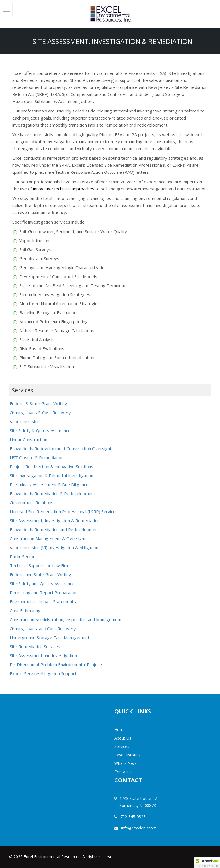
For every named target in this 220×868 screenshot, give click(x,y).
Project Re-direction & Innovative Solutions (52, 466)
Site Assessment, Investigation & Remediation (55, 520)
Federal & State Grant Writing (38, 403)
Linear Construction (29, 439)
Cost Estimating (25, 610)
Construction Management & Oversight (48, 538)
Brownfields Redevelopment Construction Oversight (61, 448)
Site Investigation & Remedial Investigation (52, 475)
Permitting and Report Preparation (44, 592)
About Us (123, 738)
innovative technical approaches (64, 189)
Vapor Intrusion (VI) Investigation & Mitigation (54, 547)
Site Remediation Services (35, 646)
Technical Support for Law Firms (41, 565)
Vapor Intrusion (25, 421)
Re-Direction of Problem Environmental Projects (57, 664)
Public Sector (22, 556)
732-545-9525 (133, 817)
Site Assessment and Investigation (43, 655)
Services (122, 746)
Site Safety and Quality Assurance (42, 583)
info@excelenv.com (139, 828)
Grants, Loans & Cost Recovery (40, 412)
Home (120, 730)
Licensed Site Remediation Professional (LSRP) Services (64, 511)
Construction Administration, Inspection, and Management (66, 619)
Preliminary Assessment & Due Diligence (49, 484)
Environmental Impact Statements (43, 601)
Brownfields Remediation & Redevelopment (53, 493)
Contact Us (124, 772)
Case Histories (127, 755)
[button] (207, 863)
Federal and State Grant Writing (40, 574)
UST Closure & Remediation (37, 457)
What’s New (125, 763)
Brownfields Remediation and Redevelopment (55, 529)
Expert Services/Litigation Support (43, 673)
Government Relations (32, 502)
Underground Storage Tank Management (50, 637)
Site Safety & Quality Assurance (40, 430)
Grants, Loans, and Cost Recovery (43, 628)
